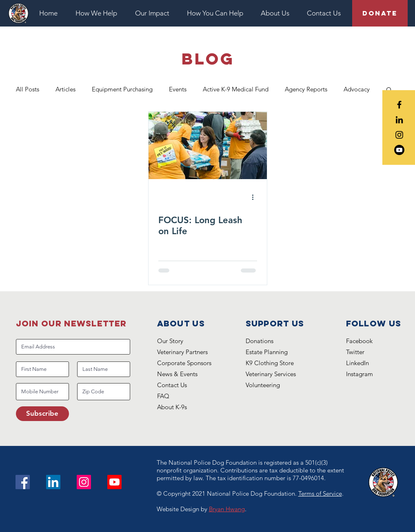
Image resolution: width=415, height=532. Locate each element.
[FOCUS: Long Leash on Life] (208, 145)
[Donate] (380, 13)
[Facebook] (23, 482)
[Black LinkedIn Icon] (399, 120)
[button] (99, 13)
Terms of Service (320, 493)
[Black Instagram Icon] (399, 135)
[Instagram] (84, 482)
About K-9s (172, 407)
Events (178, 89)
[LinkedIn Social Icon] (53, 482)
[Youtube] (399, 150)
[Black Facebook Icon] (399, 105)
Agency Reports (306, 89)
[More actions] (256, 197)
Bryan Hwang (227, 509)
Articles (65, 89)
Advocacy (357, 89)
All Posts (28, 89)
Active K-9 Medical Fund (236, 89)
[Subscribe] (42, 414)
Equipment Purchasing (122, 89)
